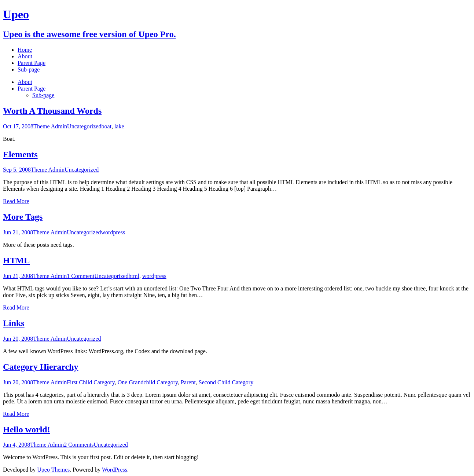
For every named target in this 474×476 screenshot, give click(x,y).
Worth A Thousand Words (52, 111)
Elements (20, 154)
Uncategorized (84, 126)
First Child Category (91, 382)
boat (106, 126)
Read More (16, 201)
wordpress (113, 232)
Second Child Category (226, 382)
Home (25, 50)
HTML (16, 260)
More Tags (23, 217)
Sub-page (43, 95)
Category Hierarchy (41, 367)
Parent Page (32, 89)
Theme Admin (50, 126)
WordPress (115, 470)
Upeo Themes (53, 470)
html (134, 276)
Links (14, 323)
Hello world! (27, 429)
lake (119, 126)
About (25, 82)
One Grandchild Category (148, 382)
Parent (188, 382)
